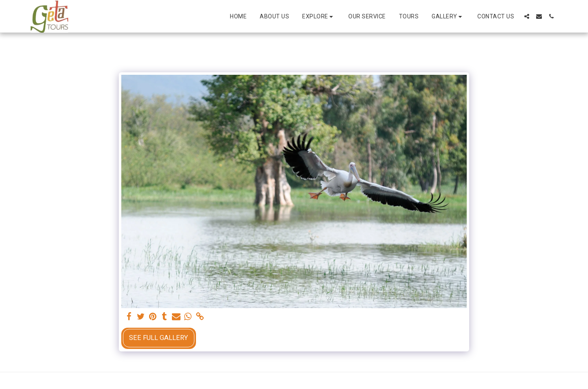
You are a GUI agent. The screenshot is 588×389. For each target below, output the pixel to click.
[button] (319, 17)
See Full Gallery (158, 338)
